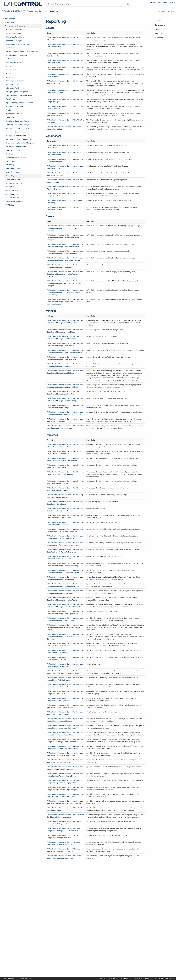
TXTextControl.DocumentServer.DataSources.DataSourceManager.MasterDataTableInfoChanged (65, 283)
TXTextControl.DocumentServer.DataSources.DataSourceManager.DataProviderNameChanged (65, 237)
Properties (159, 37)
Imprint (125, 978)
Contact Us (104, 978)
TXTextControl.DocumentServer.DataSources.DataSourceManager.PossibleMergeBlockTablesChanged (65, 292)
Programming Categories (37, 11)
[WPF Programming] (171, 11)
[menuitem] (153, 3)
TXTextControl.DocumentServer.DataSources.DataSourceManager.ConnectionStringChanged (65, 228)
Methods (158, 33)
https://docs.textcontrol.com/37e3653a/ (18, 978)
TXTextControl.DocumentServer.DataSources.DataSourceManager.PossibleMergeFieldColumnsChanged (65, 302)
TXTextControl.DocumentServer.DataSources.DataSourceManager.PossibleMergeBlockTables (65, 627)
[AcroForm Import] (162, 11)
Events (158, 29)
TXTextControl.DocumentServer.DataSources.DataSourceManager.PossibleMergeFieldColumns (65, 637)
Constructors (160, 25)
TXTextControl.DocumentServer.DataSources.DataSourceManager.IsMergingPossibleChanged (65, 274)
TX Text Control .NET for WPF (13, 11)
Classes (158, 21)
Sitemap (115, 978)
